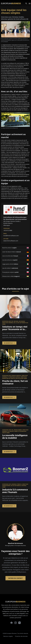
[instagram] (15, 623)
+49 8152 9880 (8, 230)
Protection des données (21, 636)
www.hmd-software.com (11, 241)
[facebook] (12, 623)
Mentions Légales (8, 636)
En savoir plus (9, 343)
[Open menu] (29, 3)
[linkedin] (19, 623)
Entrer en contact (15, 578)
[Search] (26, 3)
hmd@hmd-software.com (11, 236)
